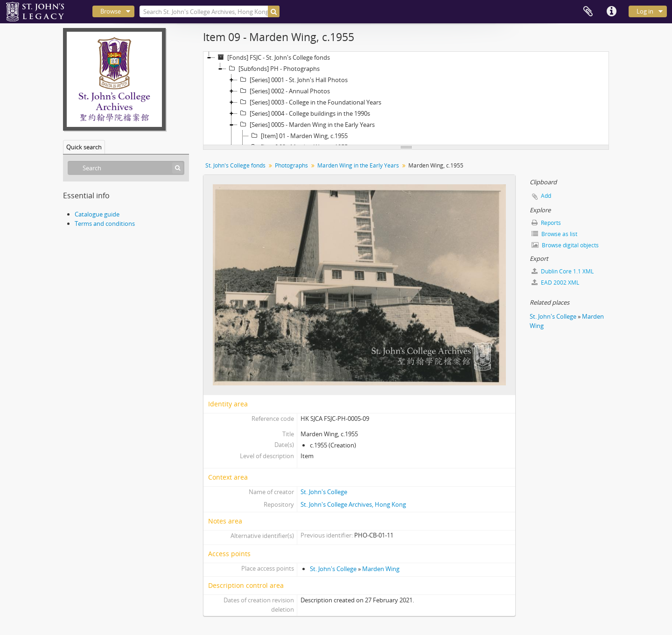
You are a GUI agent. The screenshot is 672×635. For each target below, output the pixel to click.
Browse (111, 11)
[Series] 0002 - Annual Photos (284, 91)
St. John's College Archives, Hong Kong (353, 504)
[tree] (406, 98)
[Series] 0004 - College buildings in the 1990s (304, 113)
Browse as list (554, 234)
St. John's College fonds (235, 165)
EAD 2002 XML (555, 283)
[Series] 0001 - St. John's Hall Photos (293, 80)
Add (546, 196)
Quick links (611, 12)
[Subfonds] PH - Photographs (273, 69)
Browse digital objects (565, 245)
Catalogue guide (97, 214)
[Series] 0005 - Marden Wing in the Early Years (306, 125)
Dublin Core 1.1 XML (563, 271)
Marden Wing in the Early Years (358, 165)
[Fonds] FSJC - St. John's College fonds (273, 57)
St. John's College (324, 492)
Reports (546, 223)
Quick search (84, 147)
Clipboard (588, 12)
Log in (645, 11)
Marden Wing (381, 569)
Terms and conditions (105, 223)
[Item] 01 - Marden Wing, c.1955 (298, 136)
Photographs (291, 165)
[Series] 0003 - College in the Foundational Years (309, 102)
